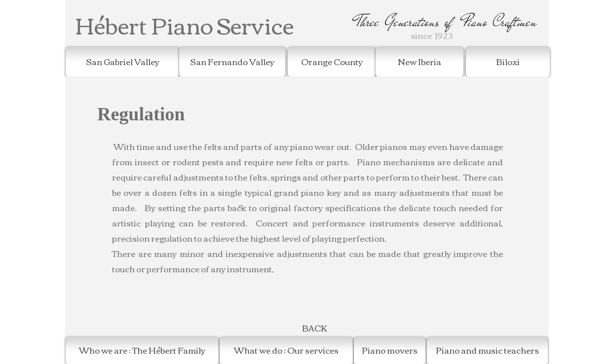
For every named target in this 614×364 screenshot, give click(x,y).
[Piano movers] (390, 350)
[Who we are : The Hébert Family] (142, 350)
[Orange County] (332, 62)
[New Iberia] (420, 62)
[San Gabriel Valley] (122, 62)
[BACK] (314, 328)
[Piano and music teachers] (487, 350)
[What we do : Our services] (286, 350)
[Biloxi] (508, 62)
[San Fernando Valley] (232, 62)
